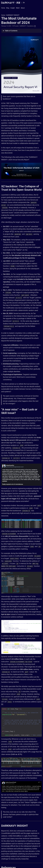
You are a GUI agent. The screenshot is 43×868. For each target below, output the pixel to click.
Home (3, 15)
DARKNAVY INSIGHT (13, 15)
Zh (35, 26)
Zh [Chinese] (24, 3)
